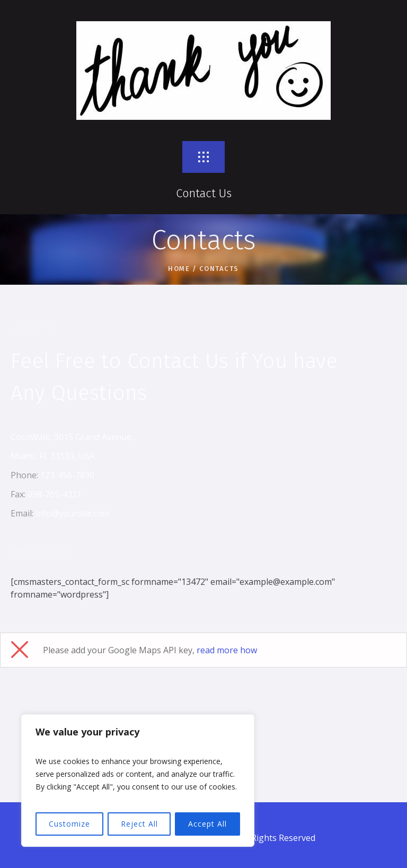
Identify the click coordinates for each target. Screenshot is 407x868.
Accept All (207, 824)
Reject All (139, 824)
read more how (227, 650)
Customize (69, 824)
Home (179, 269)
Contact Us (204, 193)
